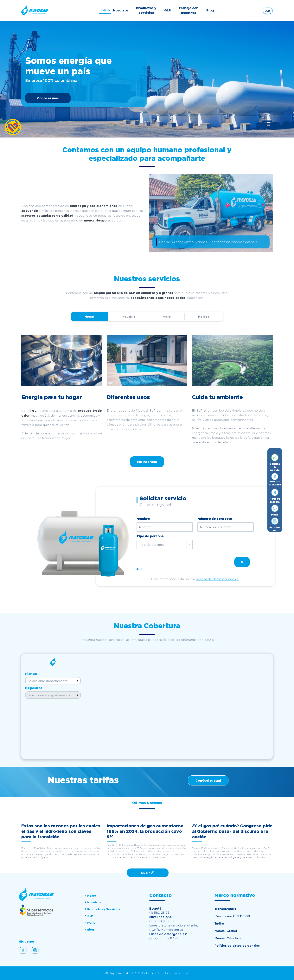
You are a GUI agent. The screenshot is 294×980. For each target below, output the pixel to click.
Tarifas (220, 923)
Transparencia (225, 909)
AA (268, 11)
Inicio (105, 10)
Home (90, 896)
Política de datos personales (237, 945)
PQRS (90, 923)
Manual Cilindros (228, 938)
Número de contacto (215, 519)
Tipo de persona (150, 536)
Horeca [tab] (204, 317)
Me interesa (147, 462)
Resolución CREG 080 (232, 916)
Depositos (34, 688)
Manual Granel (226, 931)
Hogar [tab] (89, 317)
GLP (168, 10)
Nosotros (121, 10)
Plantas (31, 674)
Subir (148, 873)
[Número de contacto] (226, 527)
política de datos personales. (218, 579)
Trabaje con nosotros (189, 10)
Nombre (143, 519)
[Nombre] (165, 527)
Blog (210, 10)
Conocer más (48, 98)
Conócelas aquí (208, 780)
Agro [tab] (167, 317)
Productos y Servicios (146, 10)
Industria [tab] (128, 317)
